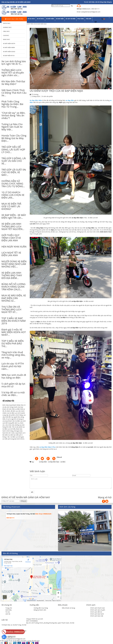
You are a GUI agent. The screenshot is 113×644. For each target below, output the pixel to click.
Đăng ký (109, 2)
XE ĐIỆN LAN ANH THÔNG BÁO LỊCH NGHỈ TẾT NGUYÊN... (13, 226)
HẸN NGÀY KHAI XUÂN (14, 247)
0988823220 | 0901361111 (91, 9)
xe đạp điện (43, 462)
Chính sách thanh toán (98, 608)
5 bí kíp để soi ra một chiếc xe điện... (13, 394)
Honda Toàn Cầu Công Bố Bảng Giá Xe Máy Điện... (14, 138)
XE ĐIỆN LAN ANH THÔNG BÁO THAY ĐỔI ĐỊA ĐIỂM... (12, 275)
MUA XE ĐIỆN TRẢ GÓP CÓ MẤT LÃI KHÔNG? (11, 206)
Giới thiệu (92, 2)
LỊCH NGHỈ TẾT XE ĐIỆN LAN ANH (11, 254)
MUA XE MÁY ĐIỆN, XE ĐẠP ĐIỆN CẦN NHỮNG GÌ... (14, 298)
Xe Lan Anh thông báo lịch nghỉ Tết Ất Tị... (14, 63)
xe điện (63, 462)
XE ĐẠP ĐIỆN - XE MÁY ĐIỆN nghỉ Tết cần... (14, 216)
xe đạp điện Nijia (54, 462)
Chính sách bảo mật (97, 616)
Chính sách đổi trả (96, 612)
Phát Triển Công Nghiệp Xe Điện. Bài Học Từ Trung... (12, 104)
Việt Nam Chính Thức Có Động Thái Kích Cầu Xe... (14, 93)
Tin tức (86, 2)
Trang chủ (9, 608)
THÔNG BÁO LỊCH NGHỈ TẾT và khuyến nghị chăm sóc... (13, 73)
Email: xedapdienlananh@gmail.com (14, 639)
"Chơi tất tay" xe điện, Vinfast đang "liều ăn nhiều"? (13, 115)
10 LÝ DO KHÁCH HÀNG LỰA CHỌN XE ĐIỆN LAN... (13, 195)
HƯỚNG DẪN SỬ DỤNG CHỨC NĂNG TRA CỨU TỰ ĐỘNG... (13, 184)
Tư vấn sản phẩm (47, 96)
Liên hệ (97, 2)
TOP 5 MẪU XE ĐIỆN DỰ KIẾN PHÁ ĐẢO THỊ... (13, 343)
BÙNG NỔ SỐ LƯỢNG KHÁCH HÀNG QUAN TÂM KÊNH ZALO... (13, 287)
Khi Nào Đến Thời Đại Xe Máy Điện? (13, 83)
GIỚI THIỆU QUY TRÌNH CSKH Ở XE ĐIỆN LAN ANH (11, 238)
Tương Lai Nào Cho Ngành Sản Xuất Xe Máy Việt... (12, 127)
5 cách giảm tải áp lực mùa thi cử (13, 385)
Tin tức (8, 612)
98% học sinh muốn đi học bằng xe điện (14, 376)
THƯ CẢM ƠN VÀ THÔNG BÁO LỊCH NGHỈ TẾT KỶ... (11, 309)
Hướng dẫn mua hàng (41, 608)
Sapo (38, 641)
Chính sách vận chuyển (98, 610)
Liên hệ (8, 614)
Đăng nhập (103, 2)
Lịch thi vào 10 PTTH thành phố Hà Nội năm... (13, 366)
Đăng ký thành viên (40, 610)
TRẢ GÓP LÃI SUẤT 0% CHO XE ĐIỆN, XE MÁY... (14, 172)
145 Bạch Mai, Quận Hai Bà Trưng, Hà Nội (21, 514)
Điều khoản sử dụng (69, 608)
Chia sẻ (59, 457)
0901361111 (12, 637)
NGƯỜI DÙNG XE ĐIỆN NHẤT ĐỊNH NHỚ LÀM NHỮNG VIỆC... (14, 264)
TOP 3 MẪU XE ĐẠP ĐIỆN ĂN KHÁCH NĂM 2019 (14, 321)
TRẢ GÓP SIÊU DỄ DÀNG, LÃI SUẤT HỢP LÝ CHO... (13, 149)
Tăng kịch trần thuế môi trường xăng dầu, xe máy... (13, 355)
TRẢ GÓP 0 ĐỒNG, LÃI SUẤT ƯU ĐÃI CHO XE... (14, 161)
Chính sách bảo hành (97, 614)
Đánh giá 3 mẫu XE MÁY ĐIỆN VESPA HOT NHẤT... (14, 332)
